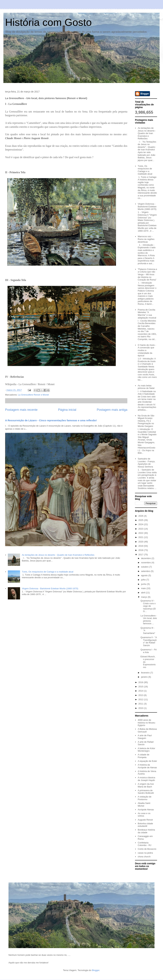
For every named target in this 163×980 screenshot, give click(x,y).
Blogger (96, 970)
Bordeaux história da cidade (146, 831)
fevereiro (146, 673)
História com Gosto (48, 22)
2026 (141, 516)
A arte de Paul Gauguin (145, 737)
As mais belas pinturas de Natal (146, 387)
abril (143, 593)
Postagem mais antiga (112, 410)
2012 (141, 699)
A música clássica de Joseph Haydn (146, 779)
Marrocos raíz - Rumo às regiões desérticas (146, 239)
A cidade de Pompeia (143, 756)
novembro (146, 563)
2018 (141, 550)
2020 (141, 542)
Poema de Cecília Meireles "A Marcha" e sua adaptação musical (147, 314)
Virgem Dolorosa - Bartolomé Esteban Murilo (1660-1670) (50, 588)
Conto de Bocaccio (147, 849)
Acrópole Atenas (146, 810)
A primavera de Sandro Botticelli (146, 792)
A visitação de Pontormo (144, 798)
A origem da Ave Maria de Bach (146, 785)
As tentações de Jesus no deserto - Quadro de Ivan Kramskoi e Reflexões (58, 555)
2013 (141, 695)
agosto (145, 575)
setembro (146, 571)
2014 (141, 691)
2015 (141, 687)
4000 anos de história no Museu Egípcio (146, 723)
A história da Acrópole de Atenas (147, 766)
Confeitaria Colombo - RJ (144, 844)
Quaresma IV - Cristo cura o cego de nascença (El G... (148, 606)
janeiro (145, 677)
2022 (141, 533)
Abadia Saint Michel (144, 804)
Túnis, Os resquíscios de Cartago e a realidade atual (48, 572)
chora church (144, 857)
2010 (141, 708)
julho (144, 580)
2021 (141, 537)
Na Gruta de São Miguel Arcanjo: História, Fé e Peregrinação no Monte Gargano (146, 421)
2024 (141, 524)
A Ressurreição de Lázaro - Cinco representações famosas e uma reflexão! (51, 420)
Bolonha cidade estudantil (145, 825)
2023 (141, 529)
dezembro (146, 558)
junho (144, 584)
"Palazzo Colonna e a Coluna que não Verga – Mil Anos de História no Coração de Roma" (147, 274)
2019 (141, 546)
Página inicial (67, 410)
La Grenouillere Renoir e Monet (33, 395)
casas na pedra (145, 853)
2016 (141, 682)
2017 (141, 555)
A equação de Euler (147, 761)
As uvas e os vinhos (144, 815)
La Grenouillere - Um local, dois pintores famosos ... (149, 620)
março (144, 597)
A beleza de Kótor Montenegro (146, 750)
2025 (141, 520)
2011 (141, 704)
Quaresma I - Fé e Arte (148, 651)
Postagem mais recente (21, 410)
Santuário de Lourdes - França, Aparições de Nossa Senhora (146, 463)
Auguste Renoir (145, 820)
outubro (145, 567)
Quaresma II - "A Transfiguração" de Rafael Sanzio (149, 641)
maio (144, 588)
